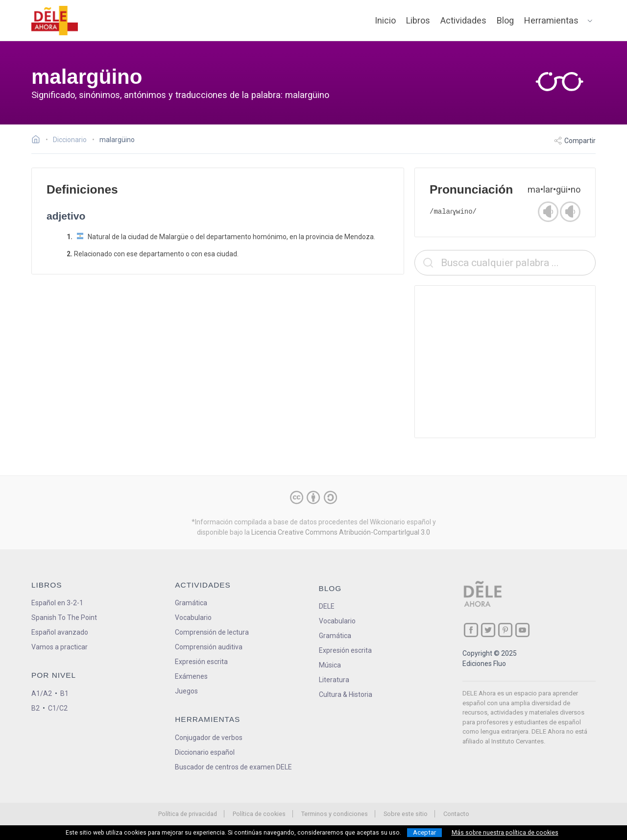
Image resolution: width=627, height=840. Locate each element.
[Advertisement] (505, 362)
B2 (36, 708)
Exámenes (191, 676)
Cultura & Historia (346, 694)
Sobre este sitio (406, 814)
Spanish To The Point (64, 618)
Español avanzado (60, 632)
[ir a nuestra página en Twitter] (488, 630)
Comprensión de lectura (212, 632)
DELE (327, 606)
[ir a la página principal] (55, 21)
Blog (505, 20)
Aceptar (424, 832)
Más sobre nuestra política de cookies (505, 833)
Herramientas (551, 20)
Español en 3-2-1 (57, 603)
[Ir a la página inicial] (38, 141)
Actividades (463, 20)
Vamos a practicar (60, 647)
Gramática (191, 603)
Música (330, 665)
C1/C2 (58, 708)
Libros (418, 20)
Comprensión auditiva (209, 647)
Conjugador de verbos (209, 738)
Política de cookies (259, 814)
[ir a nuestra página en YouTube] (522, 630)
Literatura (334, 680)
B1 (64, 693)
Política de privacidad (188, 814)
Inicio (385, 20)
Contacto (456, 814)
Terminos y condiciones (335, 814)
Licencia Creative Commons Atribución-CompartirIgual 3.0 (341, 532)
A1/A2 (42, 693)
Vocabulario (193, 618)
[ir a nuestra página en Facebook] (471, 630)
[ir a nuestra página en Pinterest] (505, 630)
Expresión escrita (201, 662)
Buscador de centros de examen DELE (233, 767)
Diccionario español (205, 752)
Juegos (186, 691)
